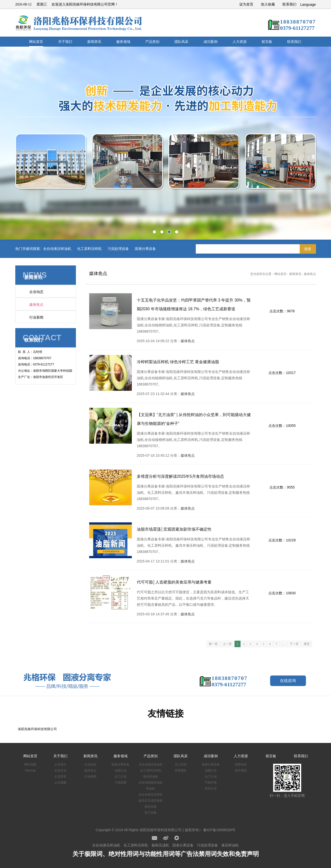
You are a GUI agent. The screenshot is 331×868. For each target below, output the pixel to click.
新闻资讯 (94, 42)
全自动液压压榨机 (151, 795)
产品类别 (152, 42)
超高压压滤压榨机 (151, 801)
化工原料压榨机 (89, 249)
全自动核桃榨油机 (151, 783)
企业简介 (60, 764)
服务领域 (123, 42)
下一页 (294, 644)
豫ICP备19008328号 (219, 830)
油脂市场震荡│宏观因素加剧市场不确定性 (174, 529)
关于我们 (65, 42)
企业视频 (60, 783)
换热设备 (151, 807)
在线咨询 (288, 681)
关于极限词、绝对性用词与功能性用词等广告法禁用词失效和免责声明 (166, 854)
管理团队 (181, 770)
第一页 (213, 644)
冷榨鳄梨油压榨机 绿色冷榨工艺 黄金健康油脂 (178, 362)
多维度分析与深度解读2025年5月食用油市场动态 (181, 476)
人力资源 (240, 42)
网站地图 (30, 764)
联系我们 (289, 4)
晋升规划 (241, 770)
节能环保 (211, 783)
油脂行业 (121, 770)
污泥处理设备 (118, 249)
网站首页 (36, 42)
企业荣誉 (60, 777)
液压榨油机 (151, 777)
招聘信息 (241, 764)
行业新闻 (36, 317)
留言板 (267, 42)
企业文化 (60, 770)
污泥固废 (121, 783)
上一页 (227, 644)
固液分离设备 (145, 249)
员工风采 (181, 764)
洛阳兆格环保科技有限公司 (37, 729)
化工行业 (121, 777)
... (284, 644)
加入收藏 (268, 4)
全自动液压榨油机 (57, 249)
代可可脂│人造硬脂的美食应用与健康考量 (174, 582)
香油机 (151, 789)
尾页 (307, 644)
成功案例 (210, 42)
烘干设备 (151, 813)
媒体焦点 (36, 305)
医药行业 (211, 789)
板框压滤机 (160, 845)
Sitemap (30, 770)
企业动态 (36, 292)
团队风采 (181, 42)
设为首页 (246, 4)
